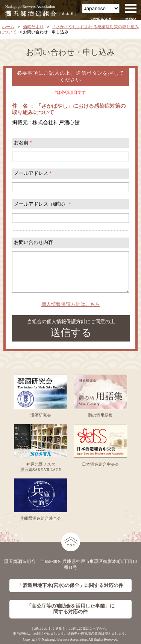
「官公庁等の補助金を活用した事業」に (71, 609)
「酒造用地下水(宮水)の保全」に (70, 586)
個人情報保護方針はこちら (71, 304)
